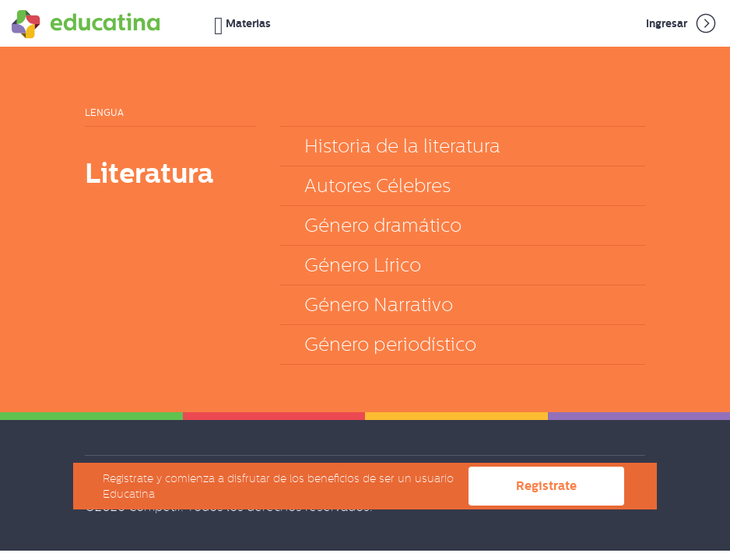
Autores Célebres (377, 185)
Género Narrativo (379, 304)
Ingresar (682, 23)
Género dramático (383, 225)
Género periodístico (390, 344)
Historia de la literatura (402, 146)
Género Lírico (363, 265)
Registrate (546, 486)
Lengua (104, 113)
